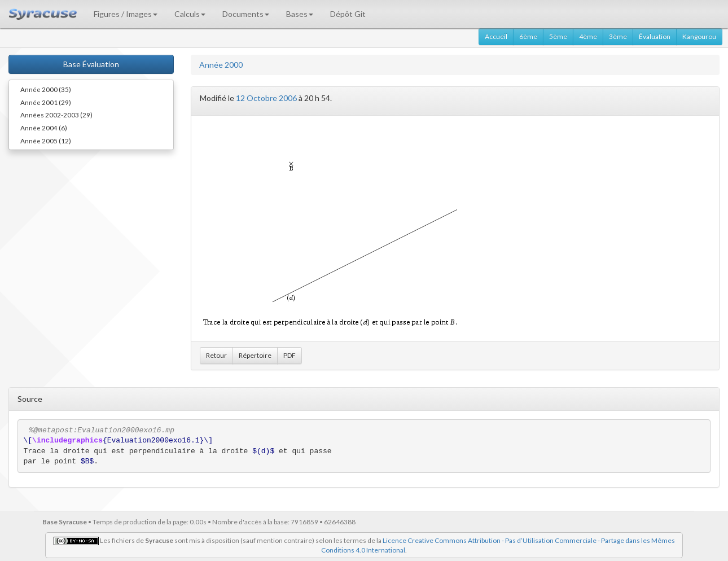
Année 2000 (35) (46, 89)
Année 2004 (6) (44, 128)
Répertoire (255, 355)
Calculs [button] (190, 14)
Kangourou (699, 36)
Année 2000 (221, 65)
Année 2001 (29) (46, 102)
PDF (290, 355)
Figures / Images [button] (126, 14)
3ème (618, 36)
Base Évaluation (91, 64)
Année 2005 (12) (46, 141)
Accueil (496, 36)
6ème (528, 36)
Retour (216, 355)
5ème (558, 36)
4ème (588, 36)
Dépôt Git (348, 14)
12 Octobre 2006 (266, 98)
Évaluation (655, 36)
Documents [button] (246, 14)
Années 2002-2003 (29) (56, 115)
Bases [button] (300, 14)
